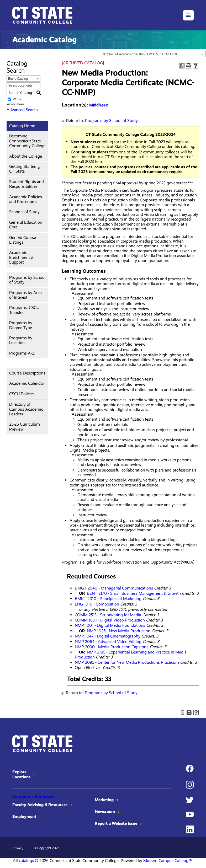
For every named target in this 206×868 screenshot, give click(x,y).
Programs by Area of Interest (25, 295)
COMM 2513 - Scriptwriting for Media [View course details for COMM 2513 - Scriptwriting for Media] (108, 615)
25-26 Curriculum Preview (25, 427)
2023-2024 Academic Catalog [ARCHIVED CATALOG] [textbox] (141, 54)
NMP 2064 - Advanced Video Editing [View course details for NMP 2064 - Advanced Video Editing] (108, 642)
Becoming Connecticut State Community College (27, 141)
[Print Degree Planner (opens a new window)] (182, 66)
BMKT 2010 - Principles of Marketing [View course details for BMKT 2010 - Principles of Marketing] (108, 599)
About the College (26, 156)
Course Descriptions (27, 373)
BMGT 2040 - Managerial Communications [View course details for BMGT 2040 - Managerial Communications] (114, 588)
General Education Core (26, 225)
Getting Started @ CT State (25, 169)
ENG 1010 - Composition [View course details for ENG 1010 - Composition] (97, 604)
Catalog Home (22, 126)
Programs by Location (21, 340)
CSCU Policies (22, 394)
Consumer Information (33, 796)
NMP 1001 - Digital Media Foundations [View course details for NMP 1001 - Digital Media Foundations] (110, 625)
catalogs (26, 861)
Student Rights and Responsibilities (27, 184)
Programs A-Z (22, 353)
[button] (188, 15)
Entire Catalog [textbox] (18, 79)
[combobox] (153, 54)
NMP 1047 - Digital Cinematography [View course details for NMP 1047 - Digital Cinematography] (108, 636)
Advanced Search (22, 110)
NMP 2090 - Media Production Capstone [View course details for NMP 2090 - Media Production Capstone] (112, 647)
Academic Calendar (27, 383)
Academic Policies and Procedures (26, 199)
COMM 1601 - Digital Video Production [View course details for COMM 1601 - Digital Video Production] (110, 620)
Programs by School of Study (27, 280)
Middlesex (99, 105)
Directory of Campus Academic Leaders (26, 409)
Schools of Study (24, 212)
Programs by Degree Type (21, 325)
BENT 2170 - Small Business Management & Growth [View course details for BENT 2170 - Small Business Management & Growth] (134, 593)
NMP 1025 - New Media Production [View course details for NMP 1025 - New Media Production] (119, 631)
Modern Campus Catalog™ (168, 861)
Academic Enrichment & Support (21, 257)
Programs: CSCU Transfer (24, 310)
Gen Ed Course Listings (23, 240)
